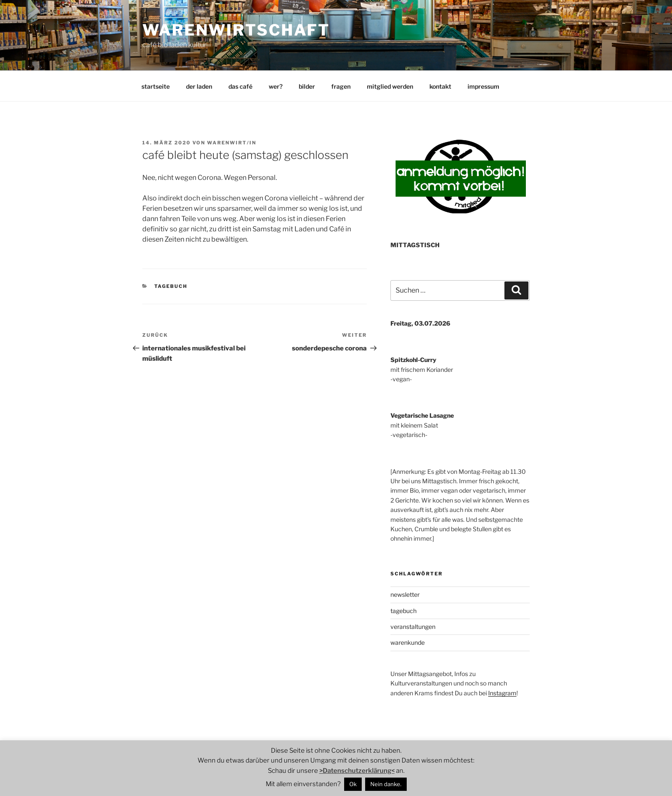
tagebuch (171, 286)
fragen (341, 86)
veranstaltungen (413, 627)
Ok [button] (353, 784)
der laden (199, 86)
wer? (276, 86)
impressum (483, 86)
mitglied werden (390, 86)
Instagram (502, 693)
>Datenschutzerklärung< (357, 771)
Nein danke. (386, 784)
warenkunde (408, 642)
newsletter (405, 594)
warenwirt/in (232, 143)
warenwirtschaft (236, 30)
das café (240, 86)
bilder (307, 86)
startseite (156, 86)
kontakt (440, 86)
